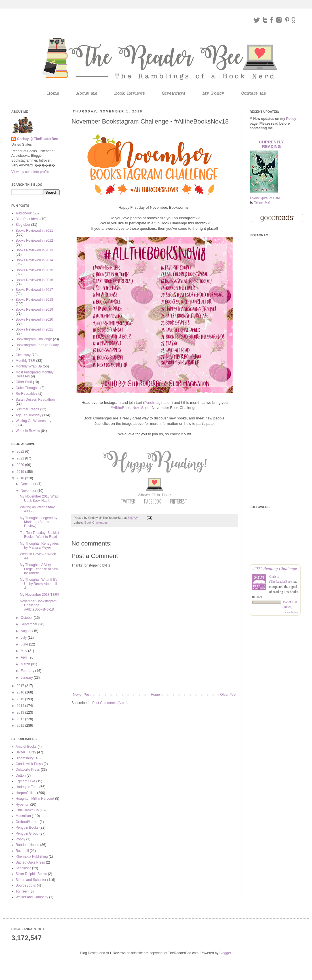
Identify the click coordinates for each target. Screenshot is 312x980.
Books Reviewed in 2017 (34, 290)
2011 (21, 726)
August (27, 631)
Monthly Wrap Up (29, 366)
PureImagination (158, 403)
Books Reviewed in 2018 (34, 300)
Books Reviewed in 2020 (34, 319)
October (27, 618)
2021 (21, 458)
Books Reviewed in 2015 (34, 270)
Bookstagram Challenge (34, 339)
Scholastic (23, 868)
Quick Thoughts (28, 388)
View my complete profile (30, 172)
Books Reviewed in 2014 (34, 260)
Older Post (228, 695)
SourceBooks (26, 885)
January (27, 678)
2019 (21, 472)
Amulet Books (26, 747)
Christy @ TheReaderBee (37, 139)
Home (155, 695)
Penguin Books (27, 828)
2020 (21, 465)
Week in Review (28, 431)
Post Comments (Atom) (110, 703)
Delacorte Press (28, 770)
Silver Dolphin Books (31, 874)
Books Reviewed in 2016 (34, 280)
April (25, 657)
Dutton (21, 776)
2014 (21, 706)
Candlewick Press (29, 764)
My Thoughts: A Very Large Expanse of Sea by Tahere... (39, 569)
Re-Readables (27, 394)
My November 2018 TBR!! (40, 595)
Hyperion (22, 805)
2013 (21, 712)
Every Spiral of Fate (265, 198)
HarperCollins (26, 793)
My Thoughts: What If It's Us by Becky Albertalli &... (39, 584)
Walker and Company (32, 897)
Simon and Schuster (31, 880)
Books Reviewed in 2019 (34, 310)
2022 (21, 452)
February (28, 671)
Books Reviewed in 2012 (34, 241)
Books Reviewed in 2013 (34, 250)
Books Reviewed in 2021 (34, 329)
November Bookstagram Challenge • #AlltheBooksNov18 (38, 605)
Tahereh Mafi (262, 203)
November (29, 491)
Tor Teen (22, 891)
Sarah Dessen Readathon (35, 400)
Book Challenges (96, 523)
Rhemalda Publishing (32, 856)
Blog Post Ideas (28, 219)
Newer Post (82, 695)
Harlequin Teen (27, 787)
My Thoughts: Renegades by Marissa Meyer (39, 546)
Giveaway (23, 355)
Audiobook (24, 213)
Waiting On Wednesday (33, 421)
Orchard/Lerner (27, 822)
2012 (21, 719)
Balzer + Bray (26, 752)
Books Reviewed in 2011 (34, 231)
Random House (27, 845)
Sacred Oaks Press (30, 862)
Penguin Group (27, 833)
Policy (291, 119)
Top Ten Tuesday (29, 415)
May (24, 651)
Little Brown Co (27, 810)
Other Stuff (24, 382)
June (25, 644)
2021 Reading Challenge (275, 568)
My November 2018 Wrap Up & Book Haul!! (39, 498)
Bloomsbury (25, 758)
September (29, 624)
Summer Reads (27, 409)
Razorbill (22, 851)
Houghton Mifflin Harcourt (35, 799)
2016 (21, 692)
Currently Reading (271, 144)
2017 (21, 686)
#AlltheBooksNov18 (127, 408)
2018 (21, 478)
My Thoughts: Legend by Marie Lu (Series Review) (39, 522)
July (24, 638)
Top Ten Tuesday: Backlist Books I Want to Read (40, 535)
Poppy (20, 839)
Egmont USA (25, 781)
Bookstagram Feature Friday (37, 345)
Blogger (225, 953)
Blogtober (23, 225)
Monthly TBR (25, 361)
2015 (21, 699)
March (26, 664)
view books (292, 612)
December (29, 484)
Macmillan (23, 816)
